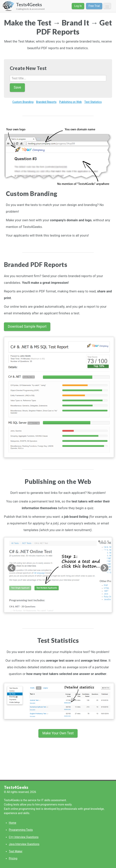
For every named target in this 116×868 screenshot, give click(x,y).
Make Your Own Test (58, 733)
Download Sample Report (27, 327)
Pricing (13, 858)
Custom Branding (23, 102)
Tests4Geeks (16, 787)
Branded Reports (46, 102)
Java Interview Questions (24, 844)
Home (13, 823)
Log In (78, 6)
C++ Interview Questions (24, 837)
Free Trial (94, 6)
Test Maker (16, 851)
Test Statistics (93, 102)
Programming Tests (21, 830)
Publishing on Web (70, 102)
